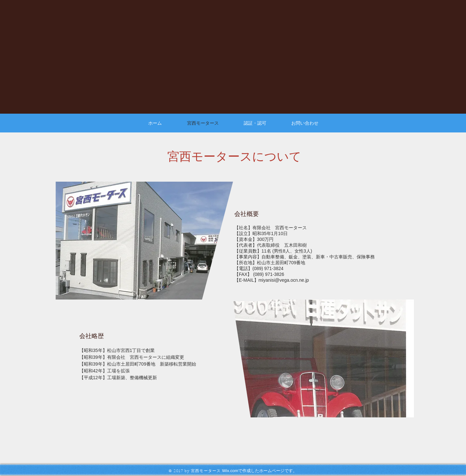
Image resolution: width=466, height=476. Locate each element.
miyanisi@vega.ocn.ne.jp (284, 280)
